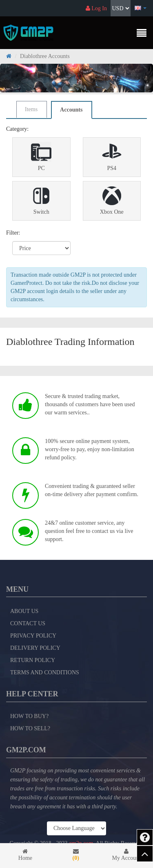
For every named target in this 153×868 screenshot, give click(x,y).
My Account (126, 855)
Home (25, 855)
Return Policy (33, 660)
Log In (96, 8)
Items (31, 109)
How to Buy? (29, 716)
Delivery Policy (35, 648)
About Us (24, 611)
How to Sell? (30, 728)
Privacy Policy (33, 636)
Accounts (71, 110)
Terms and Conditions (45, 672)
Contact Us (28, 623)
